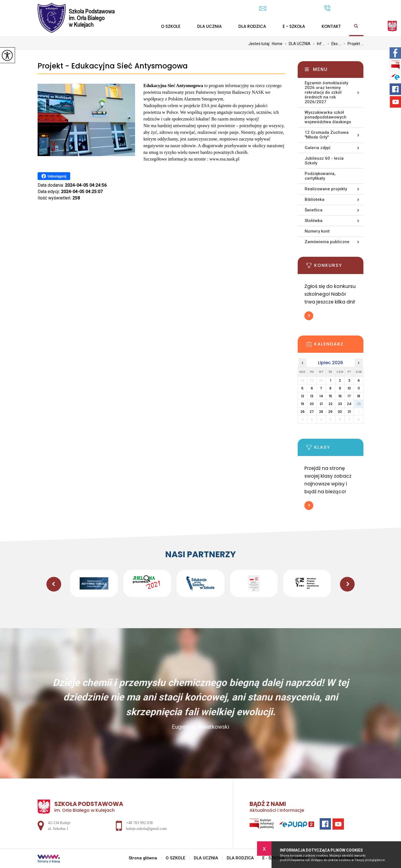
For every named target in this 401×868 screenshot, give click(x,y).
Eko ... (333, 44)
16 (340, 396)
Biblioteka (315, 199)
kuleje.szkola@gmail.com (289, 8)
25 (359, 404)
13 (312, 396)
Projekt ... (352, 44)
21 (321, 404)
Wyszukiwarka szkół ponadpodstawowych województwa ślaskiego (328, 117)
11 (359, 388)
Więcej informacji (309, 316)
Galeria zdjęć (318, 148)
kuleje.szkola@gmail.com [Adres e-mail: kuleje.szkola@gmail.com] (146, 829)
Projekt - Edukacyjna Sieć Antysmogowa (113, 66)
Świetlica (314, 210)
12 (303, 396)
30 (340, 412)
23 (340, 404)
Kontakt (331, 26)
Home (277, 44)
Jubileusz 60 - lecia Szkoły (324, 161)
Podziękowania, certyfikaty (320, 176)
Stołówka (314, 221)
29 (330, 412)
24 (349, 404)
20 (312, 404)
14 (321, 396)
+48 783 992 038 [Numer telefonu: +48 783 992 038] (139, 823)
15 (331, 396)
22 (331, 404)
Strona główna (143, 858)
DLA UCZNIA (209, 26)
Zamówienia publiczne (327, 242)
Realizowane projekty (326, 189)
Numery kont (317, 231)
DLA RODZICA (252, 26)
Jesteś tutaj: (260, 44)
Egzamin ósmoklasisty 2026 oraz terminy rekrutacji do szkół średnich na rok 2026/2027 (326, 92)
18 (359, 396)
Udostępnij (54, 176)
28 (321, 412)
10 (349, 388)
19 (302, 404)
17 (349, 396)
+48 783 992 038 (344, 8)
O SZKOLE (171, 26)
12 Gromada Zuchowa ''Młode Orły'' (327, 135)
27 (312, 412)
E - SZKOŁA (294, 26)
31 (349, 412)
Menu (320, 69)
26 (303, 412)
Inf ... (318, 44)
